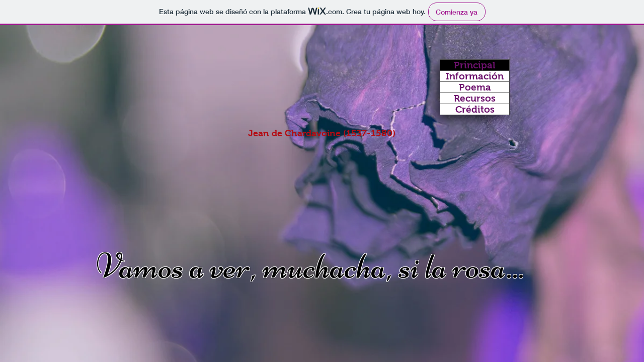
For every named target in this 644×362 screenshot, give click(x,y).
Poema (475, 87)
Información (475, 76)
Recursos (475, 98)
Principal (475, 65)
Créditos (475, 109)
